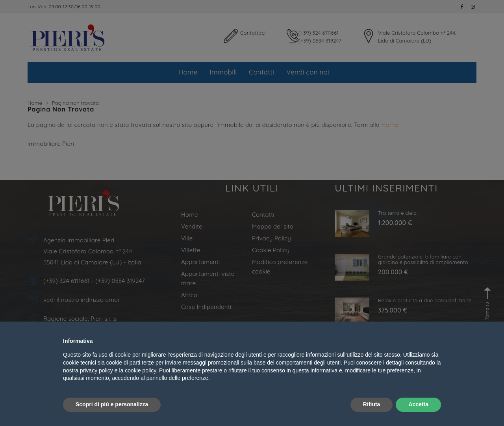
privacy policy (96, 370)
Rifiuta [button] (372, 404)
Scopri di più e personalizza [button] (112, 404)
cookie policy (140, 370)
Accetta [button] (418, 404)
